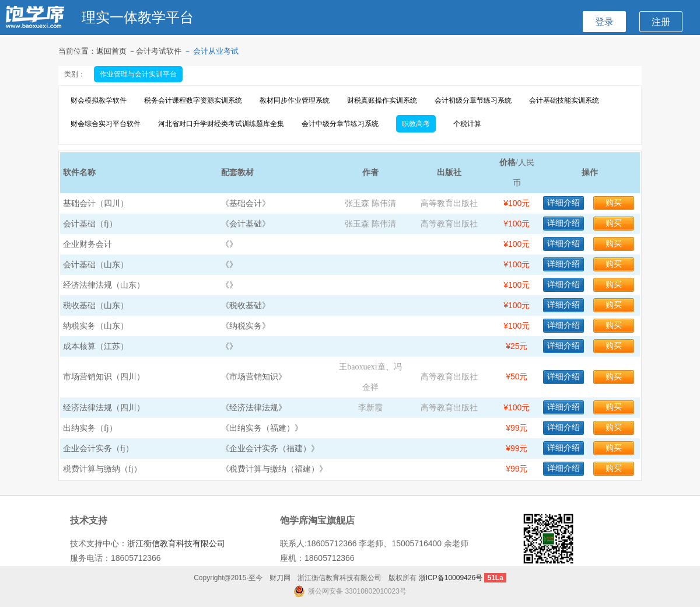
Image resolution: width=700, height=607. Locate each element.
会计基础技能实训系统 (564, 100)
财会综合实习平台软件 (106, 124)
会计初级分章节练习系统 (473, 100)
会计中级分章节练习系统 (340, 124)
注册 (661, 22)
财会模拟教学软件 (99, 100)
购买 (614, 203)
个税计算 (467, 124)
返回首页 (112, 51)
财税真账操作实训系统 (382, 100)
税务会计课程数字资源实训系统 (193, 100)
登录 (604, 22)
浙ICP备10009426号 (451, 578)
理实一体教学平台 (138, 17)
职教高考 (416, 124)
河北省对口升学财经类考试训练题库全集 (221, 124)
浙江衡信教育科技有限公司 (176, 543)
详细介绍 (563, 203)
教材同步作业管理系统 (295, 100)
